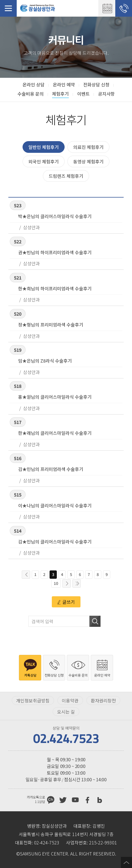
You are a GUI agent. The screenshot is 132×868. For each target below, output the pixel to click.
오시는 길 (66, 712)
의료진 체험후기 (88, 147)
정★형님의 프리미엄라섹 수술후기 (51, 325)
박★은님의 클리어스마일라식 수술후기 (55, 216)
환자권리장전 (103, 700)
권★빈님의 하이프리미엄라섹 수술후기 (55, 252)
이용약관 (70, 700)
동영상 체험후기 (88, 161)
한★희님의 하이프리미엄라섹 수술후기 (55, 288)
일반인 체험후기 (44, 147)
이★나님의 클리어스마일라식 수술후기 (55, 505)
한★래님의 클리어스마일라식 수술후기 (55, 433)
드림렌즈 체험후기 (66, 176)
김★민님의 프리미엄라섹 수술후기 (51, 469)
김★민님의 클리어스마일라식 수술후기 (55, 542)
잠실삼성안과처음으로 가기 (38, 8)
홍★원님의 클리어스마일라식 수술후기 (55, 397)
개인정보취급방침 (33, 700)
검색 (95, 621)
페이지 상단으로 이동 (126, 862)
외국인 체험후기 (44, 161)
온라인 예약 (107, 8)
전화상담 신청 (124, 8)
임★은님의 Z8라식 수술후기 (45, 361)
